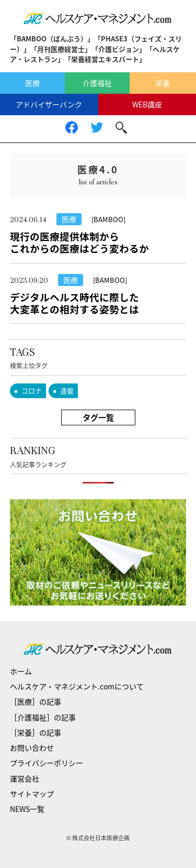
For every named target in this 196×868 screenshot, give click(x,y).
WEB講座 (147, 104)
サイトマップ (32, 794)
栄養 (163, 83)
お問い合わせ (32, 748)
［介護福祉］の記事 (43, 717)
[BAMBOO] (108, 219)
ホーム (21, 671)
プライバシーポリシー (47, 763)
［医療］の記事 (36, 701)
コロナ (32, 391)
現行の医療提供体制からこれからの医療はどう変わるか (79, 242)
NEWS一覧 (27, 809)
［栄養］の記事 (36, 732)
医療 (32, 83)
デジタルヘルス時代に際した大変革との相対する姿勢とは (74, 303)
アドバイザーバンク (49, 104)
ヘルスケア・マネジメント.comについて (77, 686)
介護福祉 (97, 83)
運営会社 (25, 778)
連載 (67, 391)
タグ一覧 (98, 417)
